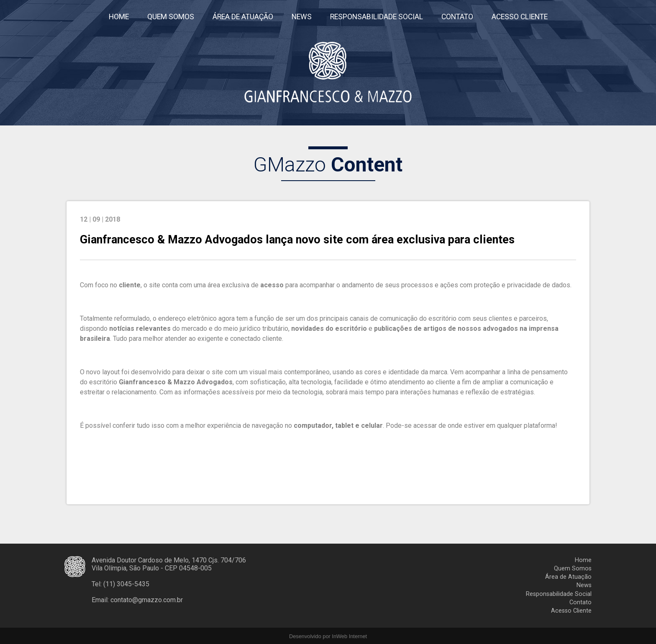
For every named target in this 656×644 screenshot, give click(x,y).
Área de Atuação (568, 577)
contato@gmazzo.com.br (147, 600)
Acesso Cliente (571, 611)
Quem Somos (573, 569)
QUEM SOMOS (171, 17)
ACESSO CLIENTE (520, 17)
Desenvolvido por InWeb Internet (328, 636)
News (584, 585)
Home (583, 560)
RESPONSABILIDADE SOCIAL (377, 17)
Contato (580, 602)
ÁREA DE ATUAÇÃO (243, 17)
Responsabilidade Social (559, 594)
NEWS (302, 17)
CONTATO (457, 17)
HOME (119, 17)
